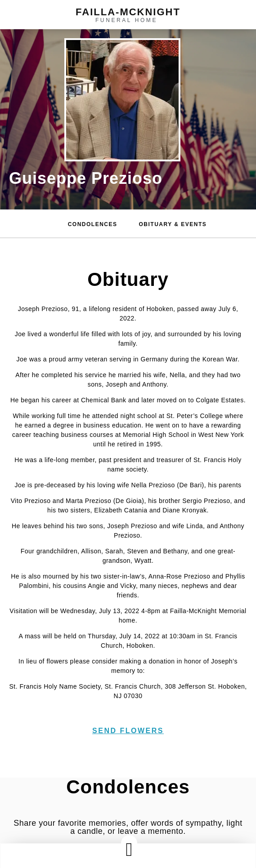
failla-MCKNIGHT (128, 12)
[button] (129, 849)
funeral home (126, 20)
